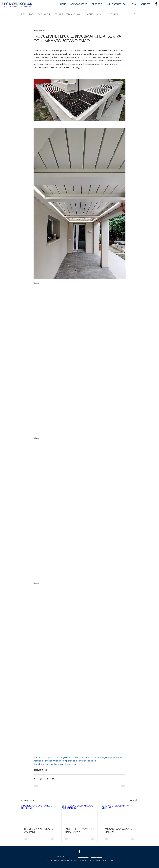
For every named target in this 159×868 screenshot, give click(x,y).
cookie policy (96, 857)
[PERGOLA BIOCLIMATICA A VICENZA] (120, 815)
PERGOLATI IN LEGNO (93, 14)
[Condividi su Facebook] (35, 779)
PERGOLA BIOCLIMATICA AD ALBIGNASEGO (79, 831)
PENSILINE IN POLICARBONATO (67, 14)
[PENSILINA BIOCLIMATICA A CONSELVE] (39, 815)
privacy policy (83, 857)
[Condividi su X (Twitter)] (41, 779)
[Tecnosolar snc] (79, 852)
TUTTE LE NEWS (27, 14)
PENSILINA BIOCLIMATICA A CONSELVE (39, 831)
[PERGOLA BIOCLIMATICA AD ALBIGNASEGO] (80, 815)
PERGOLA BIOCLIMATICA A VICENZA (119, 831)
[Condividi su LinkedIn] (47, 779)
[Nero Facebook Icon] (156, 4)
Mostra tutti (133, 800)
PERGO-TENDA (112, 14)
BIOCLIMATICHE (44, 14)
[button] (135, 14)
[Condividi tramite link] (53, 779)
